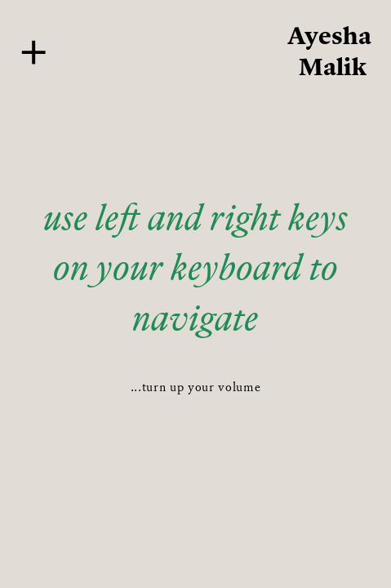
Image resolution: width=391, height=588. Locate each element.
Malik (333, 66)
